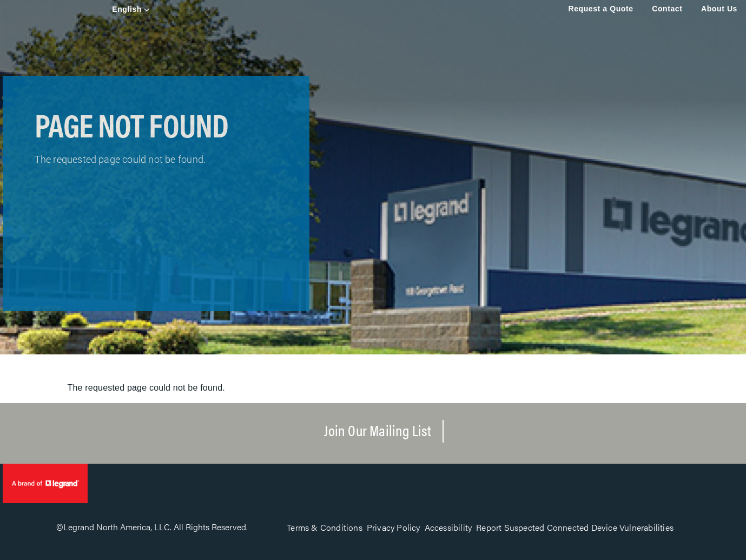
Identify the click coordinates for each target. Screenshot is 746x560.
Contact (667, 9)
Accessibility (448, 527)
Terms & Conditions (325, 527)
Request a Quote (600, 9)
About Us (719, 9)
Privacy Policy (394, 527)
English (127, 9)
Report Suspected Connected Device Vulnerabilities (575, 527)
